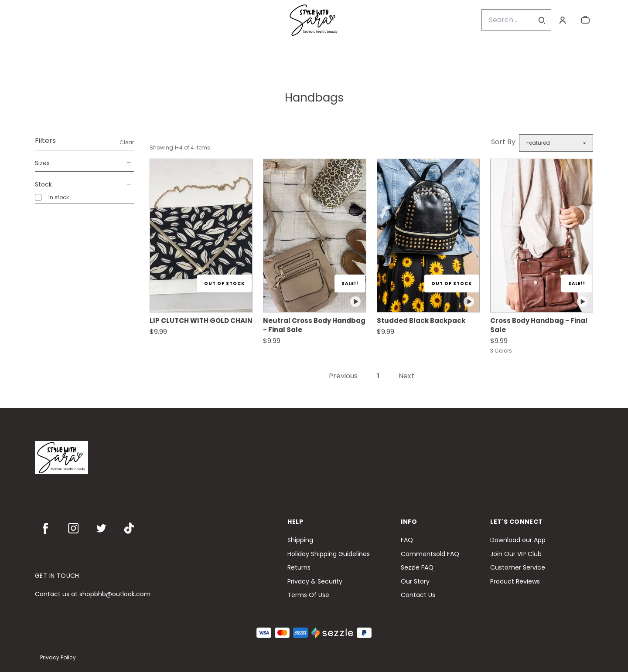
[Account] (563, 20)
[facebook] (45, 528)
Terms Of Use (308, 595)
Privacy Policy (58, 657)
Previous (343, 376)
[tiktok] (129, 528)
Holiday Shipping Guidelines (329, 554)
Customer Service (518, 568)
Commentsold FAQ (430, 554)
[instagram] (73, 528)
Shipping (300, 540)
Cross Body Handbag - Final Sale (539, 325)
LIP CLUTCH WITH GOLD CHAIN (201, 321)
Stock (84, 184)
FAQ (407, 540)
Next (406, 376)
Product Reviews (515, 582)
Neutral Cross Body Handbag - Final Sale (314, 325)
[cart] (585, 20)
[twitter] (101, 528)
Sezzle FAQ (417, 568)
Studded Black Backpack (421, 321)
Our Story (415, 582)
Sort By (503, 142)
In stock (59, 197)
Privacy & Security (315, 582)
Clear (127, 142)
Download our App (518, 540)
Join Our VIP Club (516, 554)
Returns (299, 568)
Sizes (84, 163)
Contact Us (418, 595)
